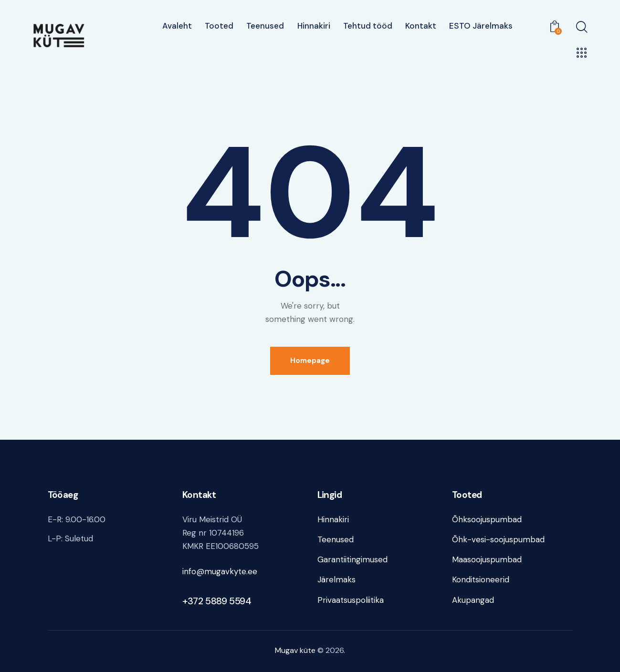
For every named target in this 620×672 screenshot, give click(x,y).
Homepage (310, 361)
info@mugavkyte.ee (220, 571)
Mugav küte (295, 650)
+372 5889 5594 (217, 601)
